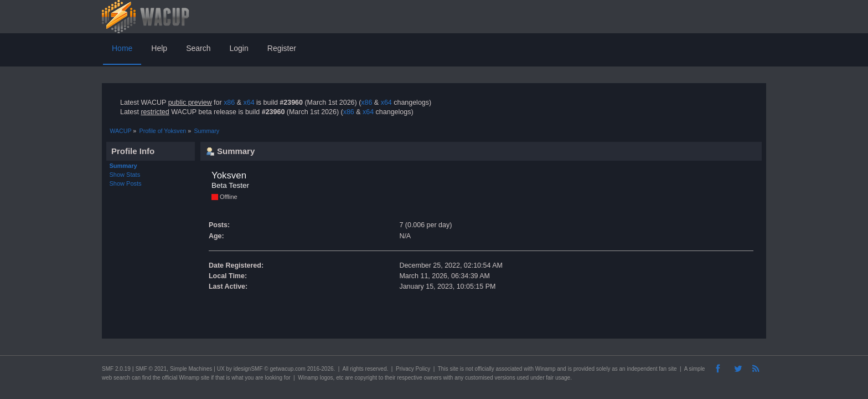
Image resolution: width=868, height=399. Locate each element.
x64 (249, 103)
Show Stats (125, 175)
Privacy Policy (413, 369)
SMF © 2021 (151, 369)
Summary (123, 166)
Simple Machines (191, 369)
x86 (229, 103)
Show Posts (126, 183)
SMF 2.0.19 (116, 369)
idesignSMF (248, 369)
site (454, 369)
